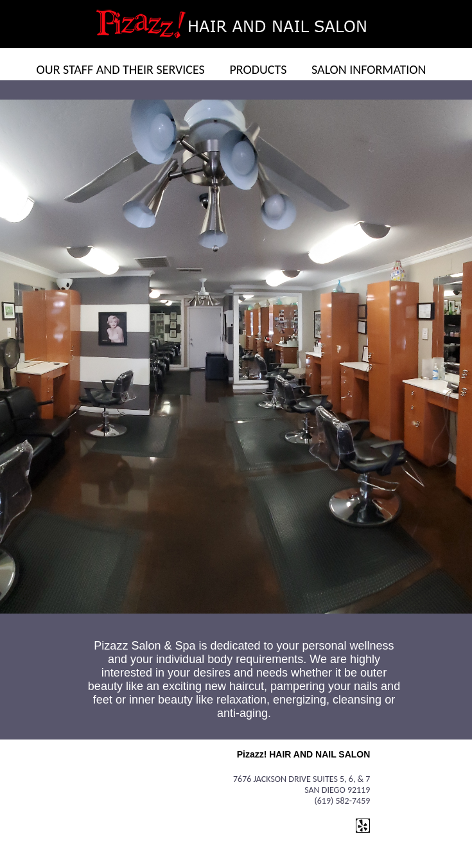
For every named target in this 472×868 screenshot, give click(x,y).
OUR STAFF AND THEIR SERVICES (121, 69)
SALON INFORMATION (369, 69)
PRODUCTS (258, 69)
